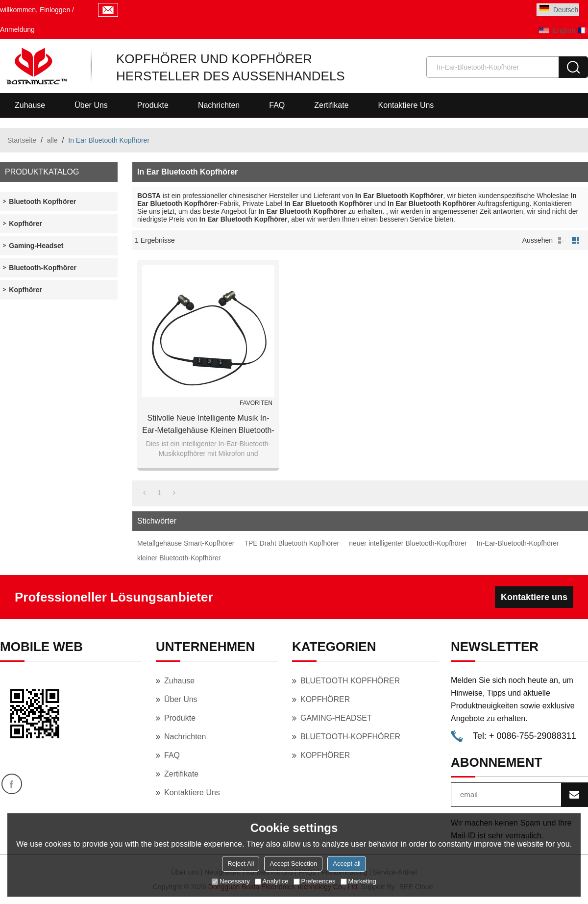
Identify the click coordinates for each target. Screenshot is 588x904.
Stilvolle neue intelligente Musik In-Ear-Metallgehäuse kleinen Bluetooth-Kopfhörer (208, 425)
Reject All (241, 864)
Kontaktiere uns (406, 105)
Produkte (153, 105)
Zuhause (30, 105)
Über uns (91, 105)
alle (52, 140)
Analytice (272, 881)
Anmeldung (17, 29)
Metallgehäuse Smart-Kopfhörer (186, 543)
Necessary (231, 881)
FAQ (277, 105)
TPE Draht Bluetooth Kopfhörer (292, 543)
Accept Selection (293, 864)
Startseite (22, 140)
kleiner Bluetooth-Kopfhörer (179, 558)
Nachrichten (219, 105)
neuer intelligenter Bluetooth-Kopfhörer (408, 543)
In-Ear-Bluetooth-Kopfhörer (518, 543)
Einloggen (55, 10)
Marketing (358, 881)
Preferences (315, 881)
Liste (562, 240)
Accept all (346, 864)
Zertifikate (331, 105)
